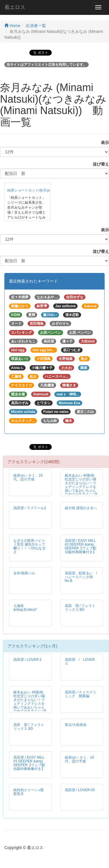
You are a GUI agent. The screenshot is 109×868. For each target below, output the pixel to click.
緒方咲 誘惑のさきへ (81, 508)
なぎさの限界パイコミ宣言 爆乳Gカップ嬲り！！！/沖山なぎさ (30, 546)
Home (12, 26)
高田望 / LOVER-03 (80, 790)
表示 (103, 143)
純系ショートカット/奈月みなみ (32, 190)
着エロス (15, 7)
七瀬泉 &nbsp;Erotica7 (25, 608)
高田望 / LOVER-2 (27, 660)
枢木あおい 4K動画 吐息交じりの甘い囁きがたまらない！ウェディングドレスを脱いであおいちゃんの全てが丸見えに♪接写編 (81, 487)
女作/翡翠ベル (24, 573)
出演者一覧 (36, 26)
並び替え (99, 164)
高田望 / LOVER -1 (80, 662)
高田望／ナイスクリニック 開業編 (81, 694)
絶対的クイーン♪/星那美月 (29, 792)
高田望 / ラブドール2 (30, 508)
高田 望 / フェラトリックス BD (80, 608)
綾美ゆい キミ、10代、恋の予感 (28, 477)
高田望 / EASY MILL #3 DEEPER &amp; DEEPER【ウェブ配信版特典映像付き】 (81, 546)
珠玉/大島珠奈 (76, 725)
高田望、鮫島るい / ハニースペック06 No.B (83, 577)
